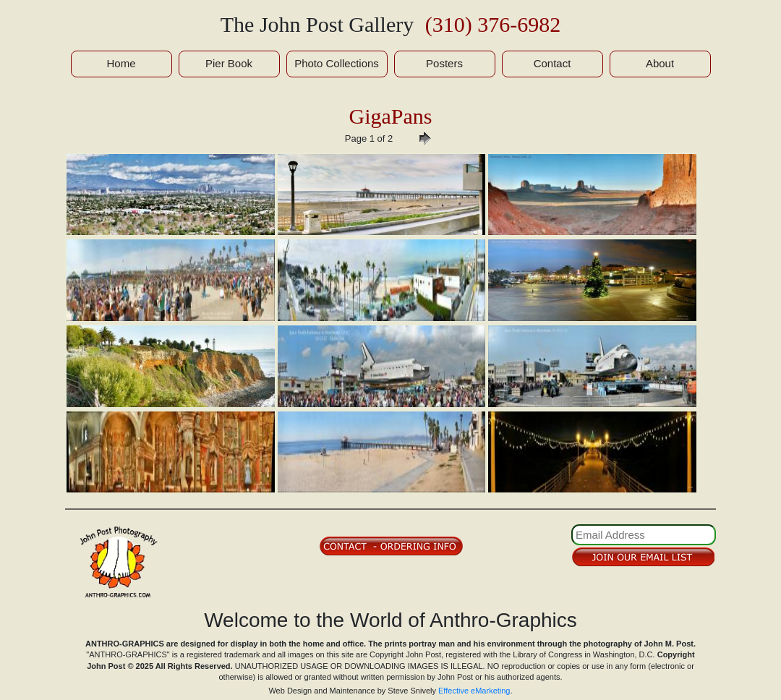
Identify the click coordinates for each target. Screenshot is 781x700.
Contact (552, 63)
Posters (444, 63)
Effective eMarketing (474, 691)
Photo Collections (337, 63)
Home (121, 63)
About (660, 63)
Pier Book (229, 63)
